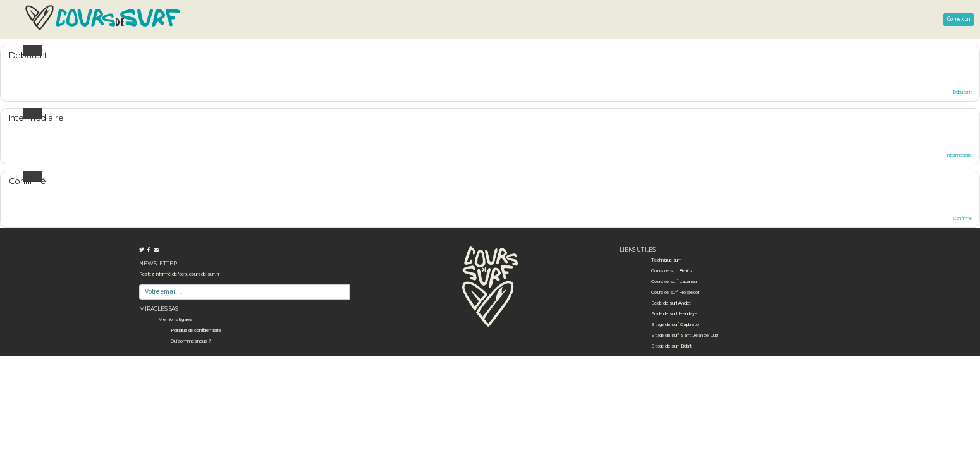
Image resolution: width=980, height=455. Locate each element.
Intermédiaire (958, 155)
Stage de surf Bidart (671, 346)
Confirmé (963, 218)
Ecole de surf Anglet (671, 303)
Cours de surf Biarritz (672, 271)
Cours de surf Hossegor (675, 292)
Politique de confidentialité (196, 330)
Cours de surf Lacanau (674, 282)
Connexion (959, 19)
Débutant (962, 92)
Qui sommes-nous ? (191, 341)
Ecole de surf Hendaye (674, 314)
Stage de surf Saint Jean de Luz (685, 335)
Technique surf (666, 260)
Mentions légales (175, 319)
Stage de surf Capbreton (676, 325)
